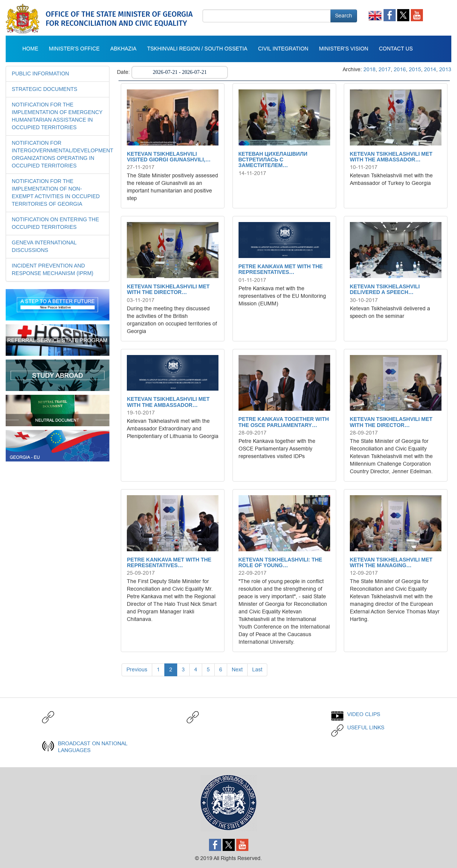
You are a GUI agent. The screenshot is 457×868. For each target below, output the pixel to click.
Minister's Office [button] (74, 49)
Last (257, 670)
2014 (430, 70)
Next (237, 670)
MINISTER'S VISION (343, 49)
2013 (445, 70)
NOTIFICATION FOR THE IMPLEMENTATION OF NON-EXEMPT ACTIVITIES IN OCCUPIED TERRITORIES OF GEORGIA (56, 193)
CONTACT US (396, 49)
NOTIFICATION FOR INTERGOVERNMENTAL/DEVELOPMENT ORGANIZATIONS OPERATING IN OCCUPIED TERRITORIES (58, 155)
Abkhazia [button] (123, 49)
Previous (137, 670)
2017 (385, 70)
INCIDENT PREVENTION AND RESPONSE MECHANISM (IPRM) (52, 270)
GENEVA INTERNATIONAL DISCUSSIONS (44, 247)
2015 (415, 70)
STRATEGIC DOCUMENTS (44, 89)
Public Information (40, 74)
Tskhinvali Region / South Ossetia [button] (197, 49)
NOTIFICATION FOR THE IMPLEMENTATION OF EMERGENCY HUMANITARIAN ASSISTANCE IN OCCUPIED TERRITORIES (57, 116)
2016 (400, 70)
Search (344, 16)
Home (30, 49)
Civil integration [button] (283, 49)
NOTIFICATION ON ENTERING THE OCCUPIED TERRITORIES (55, 224)
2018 (370, 70)
